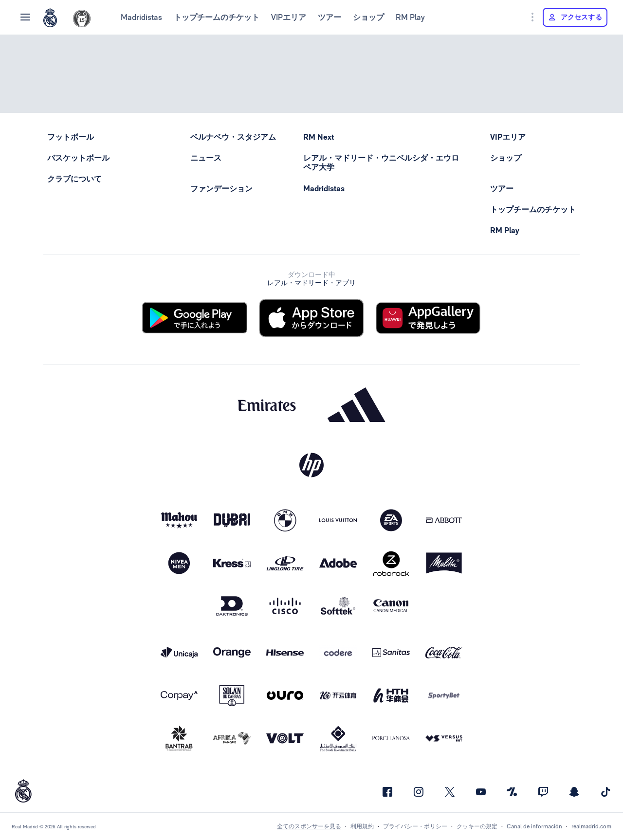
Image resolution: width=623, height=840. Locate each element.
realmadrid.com (591, 826)
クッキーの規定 (477, 826)
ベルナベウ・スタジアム (233, 137)
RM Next (319, 137)
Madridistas (141, 17)
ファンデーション (221, 189)
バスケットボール (78, 158)
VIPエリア (289, 17)
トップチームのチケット (217, 17)
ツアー (330, 17)
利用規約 (362, 826)
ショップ (368, 17)
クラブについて (74, 179)
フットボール (71, 137)
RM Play (410, 17)
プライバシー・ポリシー (415, 826)
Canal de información (534, 826)
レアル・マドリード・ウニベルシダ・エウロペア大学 (381, 163)
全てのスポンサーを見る (309, 826)
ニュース (206, 158)
